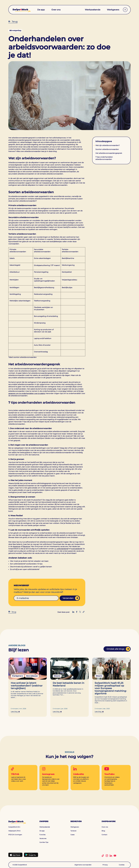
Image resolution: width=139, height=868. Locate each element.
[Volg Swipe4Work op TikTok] (104, 856)
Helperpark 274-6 (14, 831)
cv (55, 549)
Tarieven (73, 831)
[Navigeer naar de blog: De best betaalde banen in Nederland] (70, 687)
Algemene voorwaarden (83, 865)
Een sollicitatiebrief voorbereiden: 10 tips (26, 564)
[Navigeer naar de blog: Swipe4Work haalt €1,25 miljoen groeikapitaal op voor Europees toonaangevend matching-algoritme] (111, 687)
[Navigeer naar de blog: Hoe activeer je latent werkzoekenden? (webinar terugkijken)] (28, 687)
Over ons (56, 9)
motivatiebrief (76, 549)
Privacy (105, 865)
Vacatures (43, 839)
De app (41, 9)
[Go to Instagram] (54, 778)
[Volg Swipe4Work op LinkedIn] (112, 856)
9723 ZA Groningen (15, 835)
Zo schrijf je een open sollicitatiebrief (25, 569)
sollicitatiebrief (63, 549)
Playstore (26, 546)
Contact (104, 835)
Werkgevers (113, 9)
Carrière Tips (44, 842)
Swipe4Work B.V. (14, 827)
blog (64, 391)
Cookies (122, 865)
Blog (103, 831)
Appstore (17, 546)
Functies (42, 835)
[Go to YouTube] (116, 778)
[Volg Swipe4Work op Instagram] (108, 856)
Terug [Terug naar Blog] (13, 22)
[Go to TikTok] (23, 776)
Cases (72, 835)
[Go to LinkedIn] (85, 777)
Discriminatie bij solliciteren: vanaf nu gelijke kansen (31, 567)
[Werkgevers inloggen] (125, 9)
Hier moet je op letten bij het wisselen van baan (29, 561)
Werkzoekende (93, 9)
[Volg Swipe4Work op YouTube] (116, 856)
